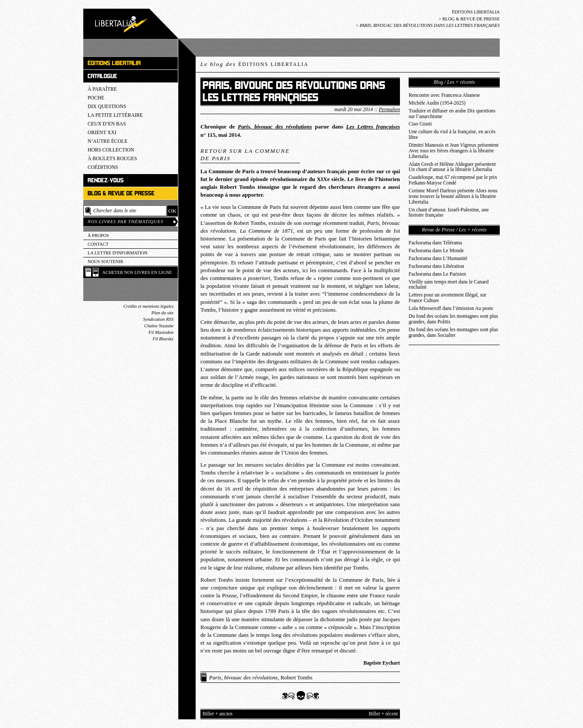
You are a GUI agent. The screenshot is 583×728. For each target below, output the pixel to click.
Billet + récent (383, 714)
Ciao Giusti (420, 124)
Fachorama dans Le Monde (436, 251)
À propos (98, 236)
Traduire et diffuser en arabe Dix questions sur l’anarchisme (452, 114)
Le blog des (254, 64)
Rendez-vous (106, 180)
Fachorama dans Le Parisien (437, 274)
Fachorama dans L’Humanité (438, 259)
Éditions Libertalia (476, 12)
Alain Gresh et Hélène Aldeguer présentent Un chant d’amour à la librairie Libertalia (452, 167)
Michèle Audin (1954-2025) (437, 103)
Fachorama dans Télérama (435, 243)
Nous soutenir (105, 262)
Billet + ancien (218, 714)
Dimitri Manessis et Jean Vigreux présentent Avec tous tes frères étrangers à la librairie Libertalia (454, 151)
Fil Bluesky (163, 339)
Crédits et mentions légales (148, 306)
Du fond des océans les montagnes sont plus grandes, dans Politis (453, 319)
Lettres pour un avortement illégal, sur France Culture (447, 298)
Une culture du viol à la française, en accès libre (452, 135)
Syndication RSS (158, 319)
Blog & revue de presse (471, 19)
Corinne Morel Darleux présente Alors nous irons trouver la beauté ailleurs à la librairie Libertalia (453, 196)
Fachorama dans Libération (436, 266)
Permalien (389, 110)
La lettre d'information (118, 253)
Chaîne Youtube (159, 326)
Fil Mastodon (161, 332)
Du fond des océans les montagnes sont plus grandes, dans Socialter (453, 333)
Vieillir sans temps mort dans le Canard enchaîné (449, 285)
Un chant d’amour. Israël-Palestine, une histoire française (449, 213)
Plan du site (162, 313)
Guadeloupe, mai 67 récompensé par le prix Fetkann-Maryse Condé (453, 180)
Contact (98, 244)
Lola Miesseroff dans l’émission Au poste (451, 308)
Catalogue (102, 76)
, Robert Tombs (261, 677)
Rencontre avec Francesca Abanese (444, 95)
